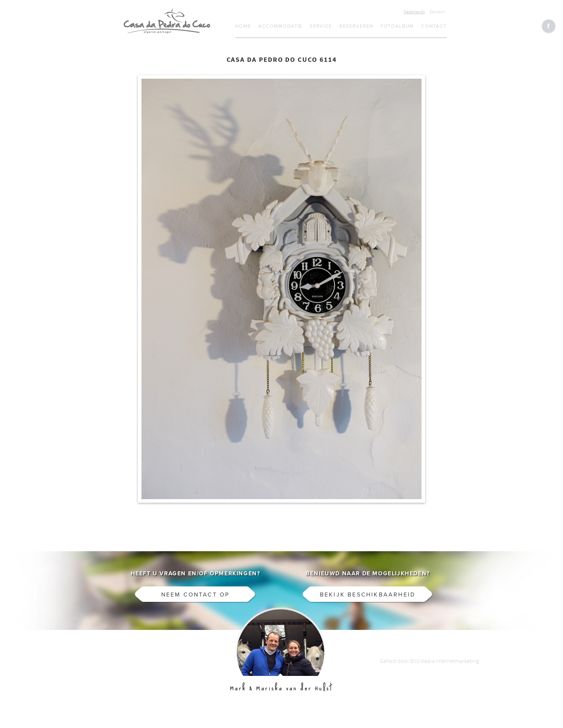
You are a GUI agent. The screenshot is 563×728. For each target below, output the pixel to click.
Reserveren (356, 26)
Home (243, 26)
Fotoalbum (397, 26)
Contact (434, 26)
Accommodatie (280, 26)
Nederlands (414, 12)
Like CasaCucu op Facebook (549, 26)
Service (321, 26)
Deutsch (437, 12)
